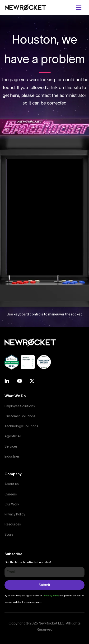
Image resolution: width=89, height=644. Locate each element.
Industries (12, 456)
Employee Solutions (20, 406)
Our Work (12, 504)
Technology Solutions (21, 426)
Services (11, 446)
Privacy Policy (15, 514)
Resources (13, 524)
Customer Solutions (20, 416)
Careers (11, 494)
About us (12, 484)
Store (9, 534)
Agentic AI (13, 436)
